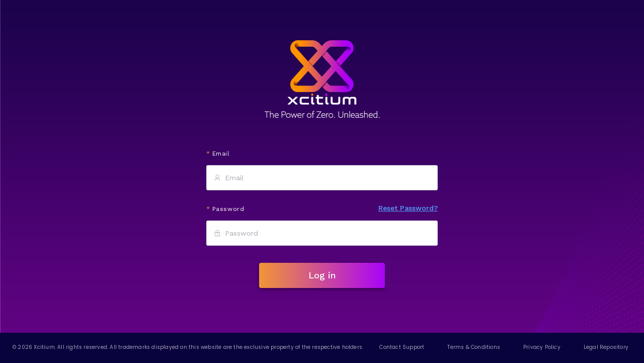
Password (228, 209)
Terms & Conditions (474, 347)
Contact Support (402, 347)
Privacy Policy (542, 347)
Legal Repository (606, 347)
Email (221, 154)
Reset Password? (408, 208)
